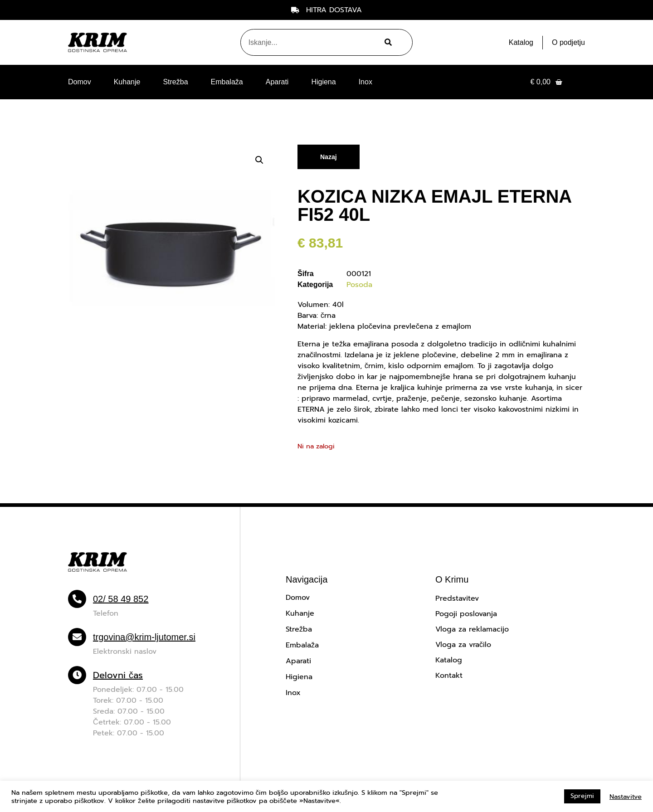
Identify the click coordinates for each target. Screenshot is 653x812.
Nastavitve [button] (626, 797)
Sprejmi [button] (582, 796)
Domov (80, 82)
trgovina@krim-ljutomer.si (144, 637)
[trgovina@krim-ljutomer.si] (77, 637)
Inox (365, 82)
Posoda (359, 285)
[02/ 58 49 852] (77, 599)
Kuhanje (127, 82)
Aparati (277, 82)
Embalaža (227, 82)
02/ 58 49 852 (121, 599)
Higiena (323, 82)
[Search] (387, 42)
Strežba (175, 82)
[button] (259, 160)
